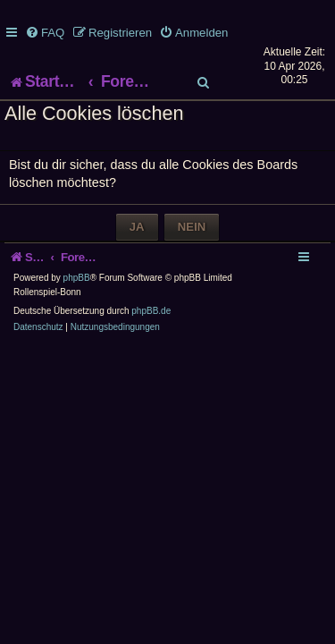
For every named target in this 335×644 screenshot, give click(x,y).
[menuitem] (45, 33)
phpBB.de (151, 347)
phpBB (77, 314)
